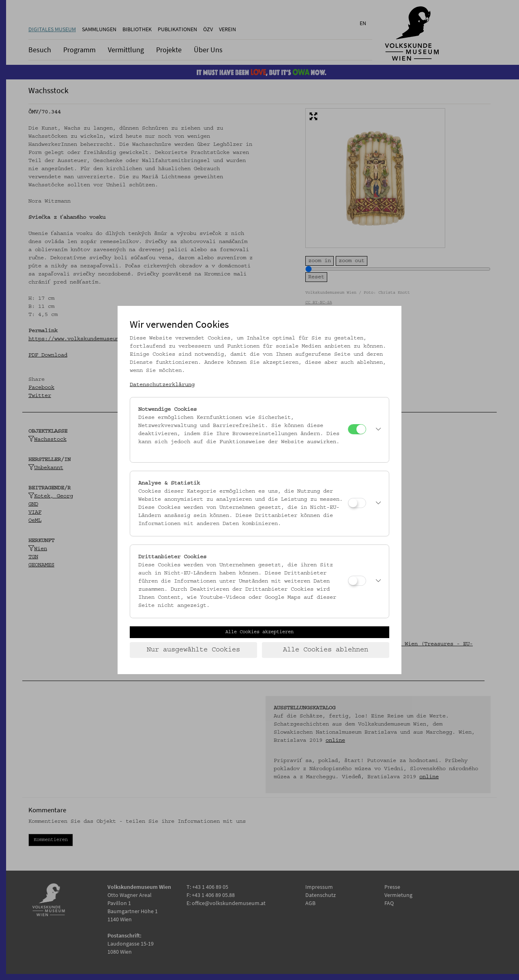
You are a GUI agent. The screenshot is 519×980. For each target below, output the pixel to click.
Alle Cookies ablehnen (326, 650)
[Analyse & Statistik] (357, 503)
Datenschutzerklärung (162, 385)
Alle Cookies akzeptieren (259, 632)
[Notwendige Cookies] (357, 429)
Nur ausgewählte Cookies (193, 650)
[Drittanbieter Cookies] (357, 581)
